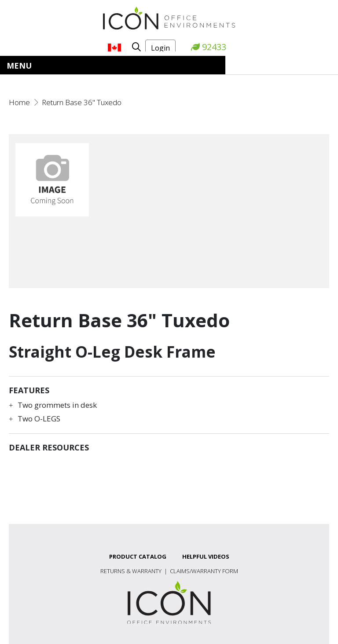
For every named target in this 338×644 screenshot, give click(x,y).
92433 (209, 47)
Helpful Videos (206, 556)
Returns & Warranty (131, 571)
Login (160, 48)
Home (19, 102)
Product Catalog (138, 556)
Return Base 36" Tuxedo (82, 102)
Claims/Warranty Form (204, 571)
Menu (19, 66)
